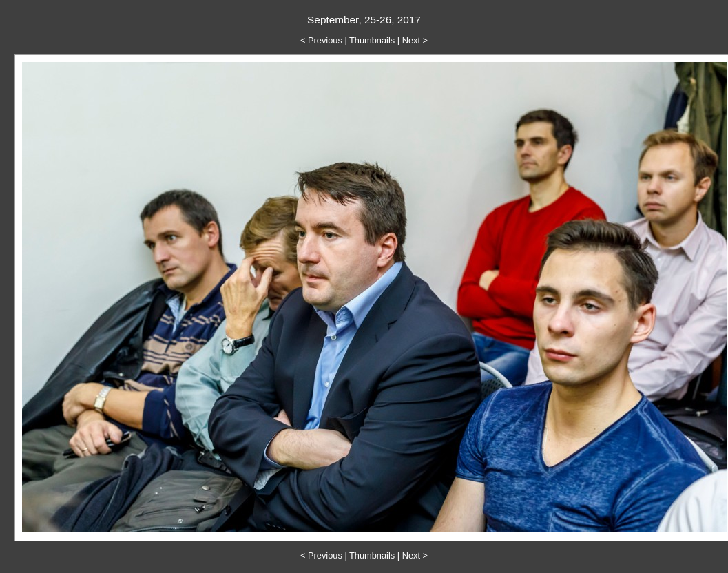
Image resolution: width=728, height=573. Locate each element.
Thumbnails (372, 40)
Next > (415, 40)
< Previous (321, 40)
